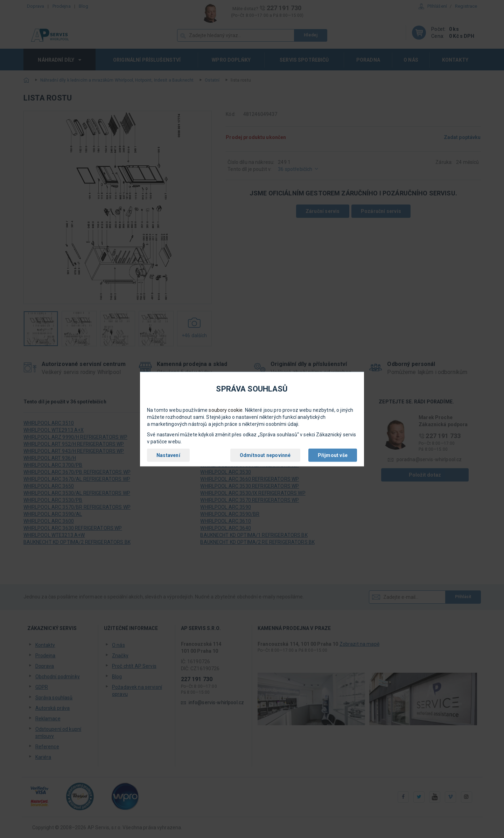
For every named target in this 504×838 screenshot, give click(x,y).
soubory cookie (226, 410)
